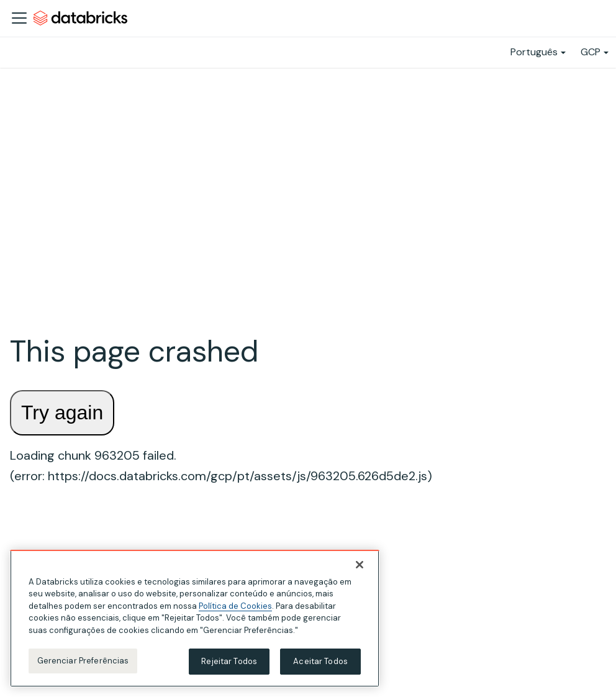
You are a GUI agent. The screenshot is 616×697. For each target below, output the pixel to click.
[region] (195, 618)
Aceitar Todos (320, 661)
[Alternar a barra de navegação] (19, 18)
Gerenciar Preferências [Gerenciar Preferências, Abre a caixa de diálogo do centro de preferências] (83, 661)
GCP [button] (591, 52)
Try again (62, 412)
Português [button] (534, 52)
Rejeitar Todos (229, 661)
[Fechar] (360, 565)
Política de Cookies (235, 606)
